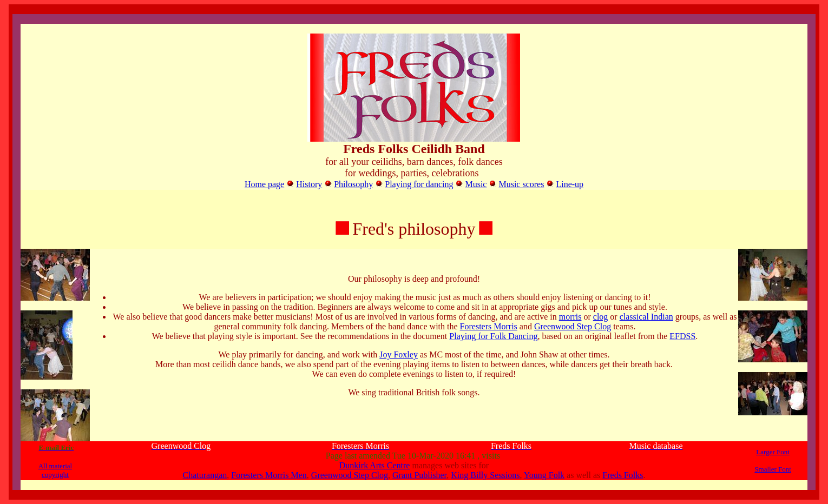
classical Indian (646, 317)
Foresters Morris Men (269, 475)
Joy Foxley (399, 354)
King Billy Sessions (485, 475)
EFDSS (682, 336)
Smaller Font (773, 469)
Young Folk (544, 475)
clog (601, 317)
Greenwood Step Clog (573, 326)
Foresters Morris (489, 326)
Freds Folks (623, 475)
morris (570, 317)
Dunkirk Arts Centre (375, 465)
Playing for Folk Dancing (493, 336)
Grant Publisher (419, 475)
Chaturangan (205, 475)
